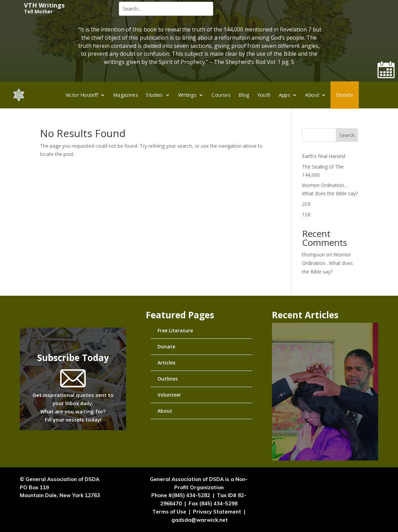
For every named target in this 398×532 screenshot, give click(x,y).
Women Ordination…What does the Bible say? (327, 263)
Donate (345, 95)
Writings (187, 95)
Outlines (168, 379)
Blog (244, 95)
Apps (285, 95)
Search (347, 135)
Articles (166, 363)
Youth (264, 95)
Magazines (126, 95)
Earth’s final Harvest (324, 156)
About (312, 95)
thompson (313, 255)
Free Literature (175, 330)
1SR (306, 215)
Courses (221, 95)
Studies (154, 95)
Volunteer (169, 395)
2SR (306, 204)
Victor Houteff (82, 95)
